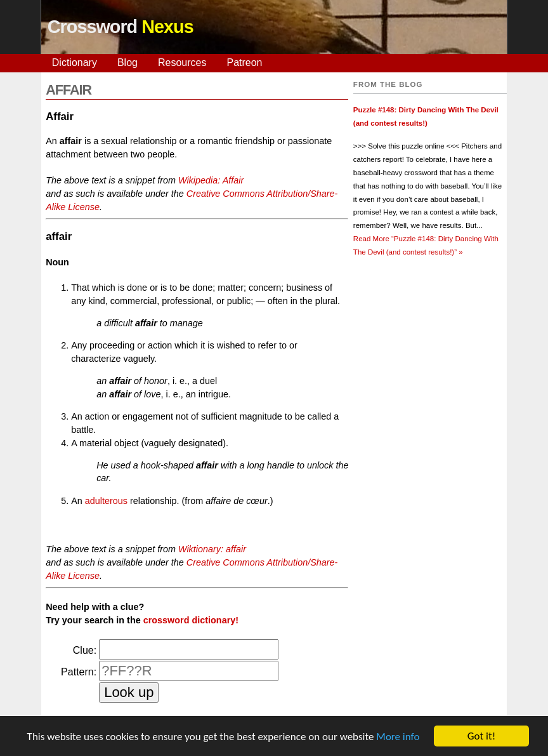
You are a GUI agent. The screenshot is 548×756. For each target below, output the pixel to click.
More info (398, 737)
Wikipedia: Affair (211, 180)
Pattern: (79, 672)
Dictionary (75, 63)
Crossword (121, 27)
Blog (127, 63)
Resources (182, 63)
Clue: (85, 650)
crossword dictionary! (191, 620)
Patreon (244, 63)
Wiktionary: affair (212, 549)
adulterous (106, 501)
